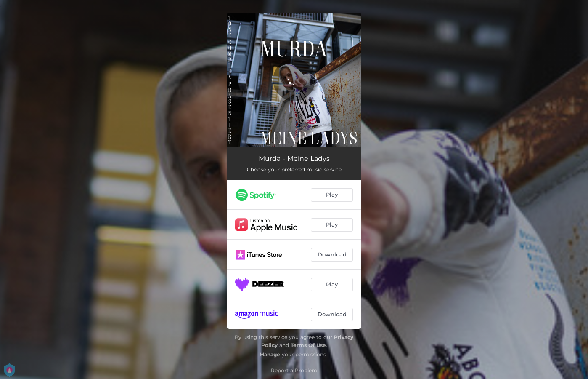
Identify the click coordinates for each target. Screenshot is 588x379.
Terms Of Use (308, 345)
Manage (270, 354)
